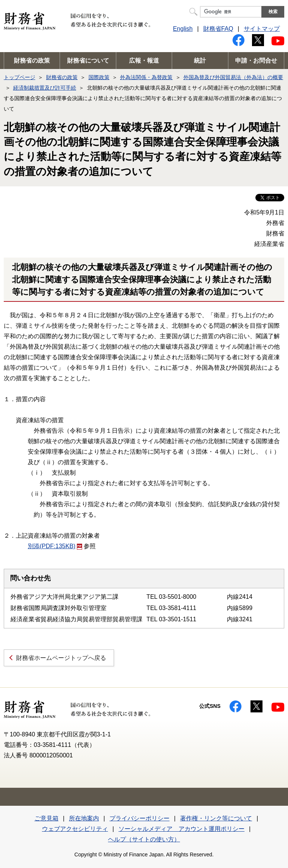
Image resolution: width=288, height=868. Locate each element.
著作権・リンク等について (216, 818)
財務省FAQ (218, 29)
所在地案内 (84, 818)
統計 (200, 61)
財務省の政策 (32, 61)
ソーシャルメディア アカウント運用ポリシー (181, 829)
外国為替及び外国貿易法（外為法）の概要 (233, 77)
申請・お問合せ (256, 61)
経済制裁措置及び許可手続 (45, 88)
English (183, 29)
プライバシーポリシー (139, 818)
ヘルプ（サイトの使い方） (144, 839)
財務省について (88, 61)
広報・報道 (144, 61)
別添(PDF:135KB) (55, 546)
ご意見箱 (46, 818)
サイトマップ (262, 29)
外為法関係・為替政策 (146, 77)
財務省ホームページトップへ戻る (61, 658)
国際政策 (99, 77)
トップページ (19, 77)
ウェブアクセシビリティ (75, 829)
